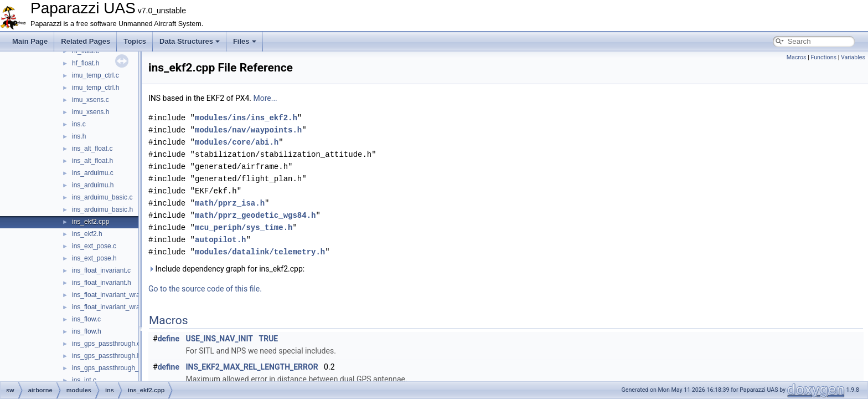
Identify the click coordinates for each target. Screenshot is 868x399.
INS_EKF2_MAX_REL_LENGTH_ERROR (252, 367)
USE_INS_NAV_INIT (220, 339)
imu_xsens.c (91, 100)
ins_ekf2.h (87, 234)
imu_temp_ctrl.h (95, 88)
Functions (823, 57)
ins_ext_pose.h (94, 258)
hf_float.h (86, 63)
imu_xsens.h (91, 112)
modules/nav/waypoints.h (248, 130)
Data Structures (190, 41)
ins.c (79, 124)
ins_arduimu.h (93, 185)
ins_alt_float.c (92, 149)
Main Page (30, 41)
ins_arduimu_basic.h (102, 209)
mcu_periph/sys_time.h (244, 227)
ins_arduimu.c (93, 173)
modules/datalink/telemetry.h (260, 252)
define (169, 339)
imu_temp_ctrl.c (95, 75)
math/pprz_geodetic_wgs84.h (255, 215)
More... (265, 98)
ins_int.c (84, 380)
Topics (135, 41)
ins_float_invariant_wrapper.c (115, 295)
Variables (853, 57)
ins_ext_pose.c (94, 246)
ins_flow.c (86, 319)
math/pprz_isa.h (230, 203)
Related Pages (86, 41)
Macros (797, 57)
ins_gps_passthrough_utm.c (113, 368)
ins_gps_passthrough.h (106, 356)
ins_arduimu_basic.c (102, 197)
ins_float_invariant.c (101, 270)
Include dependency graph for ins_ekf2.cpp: (226, 269)
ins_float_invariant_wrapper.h (115, 307)
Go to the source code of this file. (205, 289)
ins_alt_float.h (92, 161)
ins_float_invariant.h (102, 283)
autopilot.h (220, 240)
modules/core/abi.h (237, 142)
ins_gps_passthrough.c (106, 344)
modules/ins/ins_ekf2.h (246, 118)
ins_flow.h (87, 331)
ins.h (79, 136)
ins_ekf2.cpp (91, 222)
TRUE (268, 339)
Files (245, 41)
